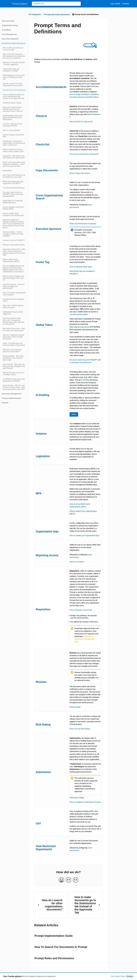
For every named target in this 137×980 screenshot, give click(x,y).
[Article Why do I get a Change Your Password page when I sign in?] (14, 278)
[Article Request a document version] (14, 245)
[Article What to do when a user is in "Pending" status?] (14, 374)
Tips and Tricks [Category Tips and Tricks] (8, 21)
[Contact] (126, 4)
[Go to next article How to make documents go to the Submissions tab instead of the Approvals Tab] (86, 905)
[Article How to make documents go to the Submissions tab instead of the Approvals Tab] (14, 96)
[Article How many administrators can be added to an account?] (14, 176)
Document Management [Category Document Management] (12, 394)
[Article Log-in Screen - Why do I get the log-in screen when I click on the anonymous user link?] (14, 387)
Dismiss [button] (130, 976)
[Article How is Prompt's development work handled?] (14, 294)
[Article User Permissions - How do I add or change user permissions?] (14, 286)
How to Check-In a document (81, 122)
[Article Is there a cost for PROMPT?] (14, 240)
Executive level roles (78, 217)
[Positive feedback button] (61, 880)
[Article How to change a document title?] (14, 136)
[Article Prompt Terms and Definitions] (14, 90)
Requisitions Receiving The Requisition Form (85, 639)
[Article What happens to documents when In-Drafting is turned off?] (14, 77)
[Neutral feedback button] (68, 880)
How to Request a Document (81, 610)
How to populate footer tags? (81, 267)
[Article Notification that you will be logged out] (14, 313)
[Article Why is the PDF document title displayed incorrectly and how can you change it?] (14, 56)
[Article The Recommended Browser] (14, 188)
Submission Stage (77, 798)
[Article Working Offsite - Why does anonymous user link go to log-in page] (14, 358)
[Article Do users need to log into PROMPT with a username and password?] (14, 194)
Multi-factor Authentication (80, 469)
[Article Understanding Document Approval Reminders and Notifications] (14, 118)
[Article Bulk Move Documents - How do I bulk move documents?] (14, 330)
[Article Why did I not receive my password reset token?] (14, 351)
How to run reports (77, 562)
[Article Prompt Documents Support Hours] (14, 300)
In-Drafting (85, 380)
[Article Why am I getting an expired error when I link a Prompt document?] (14, 337)
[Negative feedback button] (76, 880)
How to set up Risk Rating (80, 729)
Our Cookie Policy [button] (118, 976)
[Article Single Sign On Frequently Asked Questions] (14, 202)
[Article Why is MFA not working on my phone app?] (14, 49)
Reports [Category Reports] (5, 403)
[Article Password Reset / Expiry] (14, 103)
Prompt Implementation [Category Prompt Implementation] (12, 398)
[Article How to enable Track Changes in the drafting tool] (14, 214)
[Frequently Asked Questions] (57, 14)
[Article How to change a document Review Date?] (14, 208)
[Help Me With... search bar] (56, 4)
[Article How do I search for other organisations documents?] (14, 85)
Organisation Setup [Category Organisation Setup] (10, 25)
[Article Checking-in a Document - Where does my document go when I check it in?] (14, 143)
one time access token (79, 314)
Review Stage (75, 707)
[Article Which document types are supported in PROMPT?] (14, 182)
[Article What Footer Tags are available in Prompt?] (14, 70)
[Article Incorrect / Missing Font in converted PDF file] (14, 125)
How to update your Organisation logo (84, 536)
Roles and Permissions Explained (83, 224)
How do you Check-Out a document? (84, 154)
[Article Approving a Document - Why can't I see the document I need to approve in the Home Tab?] (14, 252)
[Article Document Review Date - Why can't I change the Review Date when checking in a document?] (14, 321)
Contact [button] (126, 4)
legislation (89, 451)
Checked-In (96, 114)
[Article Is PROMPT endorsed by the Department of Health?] (14, 380)
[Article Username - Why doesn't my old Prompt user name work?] (14, 157)
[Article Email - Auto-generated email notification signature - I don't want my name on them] (14, 164)
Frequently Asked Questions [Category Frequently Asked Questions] (13, 43)
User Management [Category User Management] (9, 34)
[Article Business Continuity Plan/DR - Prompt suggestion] (14, 64)
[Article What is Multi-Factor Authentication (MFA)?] (14, 260)
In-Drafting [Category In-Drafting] (6, 30)
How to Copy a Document (80, 173)
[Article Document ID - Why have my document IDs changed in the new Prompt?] (14, 366)
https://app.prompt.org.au (79, 327)
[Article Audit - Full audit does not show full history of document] (14, 344)
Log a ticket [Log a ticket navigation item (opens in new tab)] (115, 4)
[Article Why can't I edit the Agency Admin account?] (14, 307)
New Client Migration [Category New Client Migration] (10, 39)
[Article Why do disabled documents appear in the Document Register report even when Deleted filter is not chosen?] (14, 269)
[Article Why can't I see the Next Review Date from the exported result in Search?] (14, 109)
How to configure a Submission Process (85, 802)
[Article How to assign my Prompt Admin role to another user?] (14, 150)
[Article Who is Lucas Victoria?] (14, 130)
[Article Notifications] (14, 171)
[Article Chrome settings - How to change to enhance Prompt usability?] (14, 234)
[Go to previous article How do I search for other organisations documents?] (51, 905)
